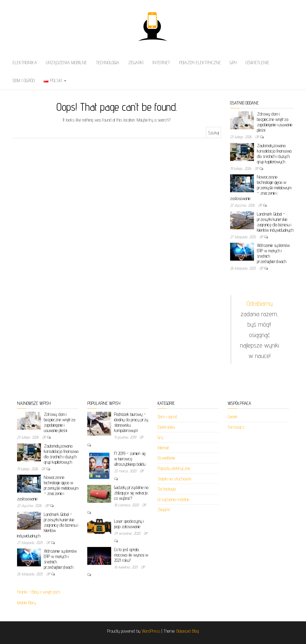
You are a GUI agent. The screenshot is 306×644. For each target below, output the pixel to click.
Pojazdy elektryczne (200, 63)
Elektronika (25, 63)
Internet (161, 63)
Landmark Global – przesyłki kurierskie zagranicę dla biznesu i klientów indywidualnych (275, 222)
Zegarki (136, 63)
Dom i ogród (24, 80)
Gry (233, 63)
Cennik (233, 417)
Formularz (236, 427)
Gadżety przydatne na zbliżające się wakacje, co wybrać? (131, 493)
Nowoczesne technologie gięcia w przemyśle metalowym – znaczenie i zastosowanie (261, 188)
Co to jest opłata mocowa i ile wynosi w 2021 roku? (131, 555)
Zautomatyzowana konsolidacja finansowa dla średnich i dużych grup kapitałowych (274, 154)
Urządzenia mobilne (66, 63)
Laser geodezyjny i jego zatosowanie (129, 524)
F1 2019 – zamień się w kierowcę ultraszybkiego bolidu (130, 459)
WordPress (151, 631)
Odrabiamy (260, 303)
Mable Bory (26, 603)
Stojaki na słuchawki (174, 479)
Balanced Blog (188, 631)
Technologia (108, 63)
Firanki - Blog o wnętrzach (39, 592)
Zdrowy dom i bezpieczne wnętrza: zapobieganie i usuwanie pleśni (275, 122)
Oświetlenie (257, 63)
